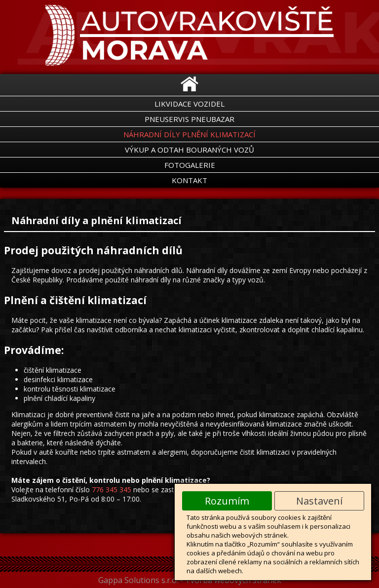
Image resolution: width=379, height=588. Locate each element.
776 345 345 (112, 490)
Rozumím (227, 501)
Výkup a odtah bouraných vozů (189, 150)
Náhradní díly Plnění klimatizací (189, 134)
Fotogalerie (190, 165)
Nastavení (319, 501)
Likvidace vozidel (189, 104)
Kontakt (189, 180)
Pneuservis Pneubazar (189, 119)
